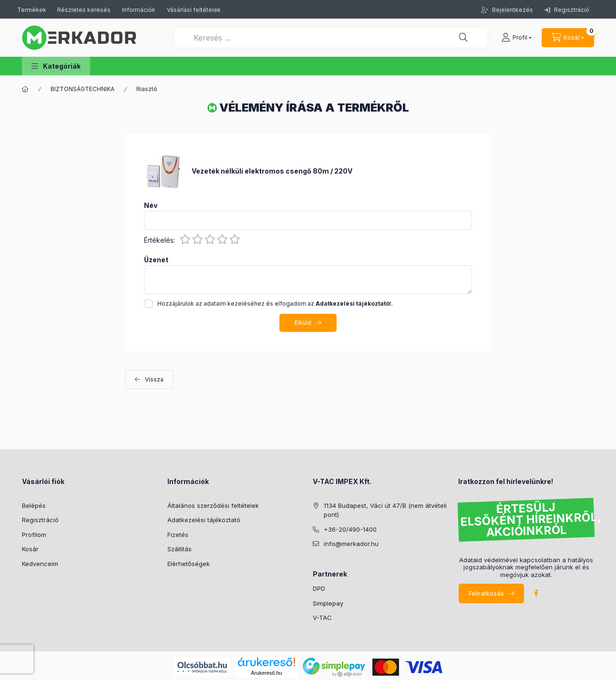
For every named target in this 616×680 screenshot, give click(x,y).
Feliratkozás (486, 593)
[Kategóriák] (25, 89)
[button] (56, 66)
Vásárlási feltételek (194, 10)
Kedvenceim (40, 564)
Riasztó (147, 89)
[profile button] (517, 38)
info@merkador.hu (351, 544)
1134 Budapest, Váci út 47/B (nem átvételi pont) (385, 510)
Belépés (34, 505)
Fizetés (178, 535)
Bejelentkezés (512, 10)
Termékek (32, 10)
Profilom (34, 535)
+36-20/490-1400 (350, 529)
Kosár (30, 549)
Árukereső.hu (266, 673)
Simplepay (328, 603)
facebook (536, 593)
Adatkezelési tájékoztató (204, 520)
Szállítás (180, 549)
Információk (139, 10)
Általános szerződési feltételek (213, 505)
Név (151, 206)
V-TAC (322, 618)
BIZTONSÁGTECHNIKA (82, 89)
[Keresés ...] (331, 38)
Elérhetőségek (189, 564)
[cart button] (568, 38)
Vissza (154, 379)
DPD (319, 588)
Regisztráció (567, 10)
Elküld (303, 323)
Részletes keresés (84, 10)
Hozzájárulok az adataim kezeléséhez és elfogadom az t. (275, 304)
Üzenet (156, 260)
